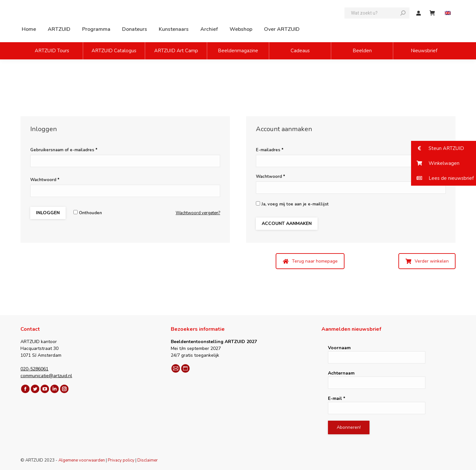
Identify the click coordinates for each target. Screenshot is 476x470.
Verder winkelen (427, 261)
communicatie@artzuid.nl (46, 376)
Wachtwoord (45, 180)
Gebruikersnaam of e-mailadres (64, 150)
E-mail (337, 398)
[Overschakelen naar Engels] (449, 13)
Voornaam (339, 348)
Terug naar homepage (310, 261)
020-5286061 (34, 369)
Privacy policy (121, 460)
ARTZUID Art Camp (176, 51)
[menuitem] (29, 29)
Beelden (362, 51)
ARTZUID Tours (52, 51)
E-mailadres (270, 150)
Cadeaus (300, 51)
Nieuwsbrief (424, 51)
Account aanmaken (287, 223)
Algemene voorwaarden (82, 460)
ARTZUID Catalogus (114, 51)
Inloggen (48, 213)
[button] (444, 148)
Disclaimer (148, 460)
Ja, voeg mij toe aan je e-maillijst (292, 204)
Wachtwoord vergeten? (198, 213)
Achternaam (341, 373)
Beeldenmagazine (238, 51)
